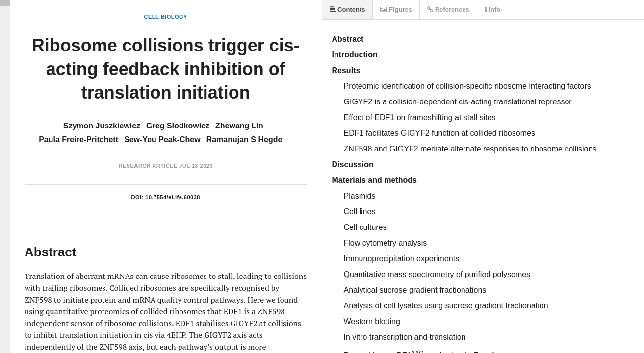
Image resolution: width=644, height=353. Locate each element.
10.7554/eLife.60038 (173, 197)
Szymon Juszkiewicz (102, 126)
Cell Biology (166, 17)
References (448, 10)
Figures (396, 10)
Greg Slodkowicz (178, 126)
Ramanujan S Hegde (245, 139)
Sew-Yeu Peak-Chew (162, 139)
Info (492, 10)
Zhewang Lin (239, 126)
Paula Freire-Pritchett (78, 139)
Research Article (148, 166)
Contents (348, 10)
